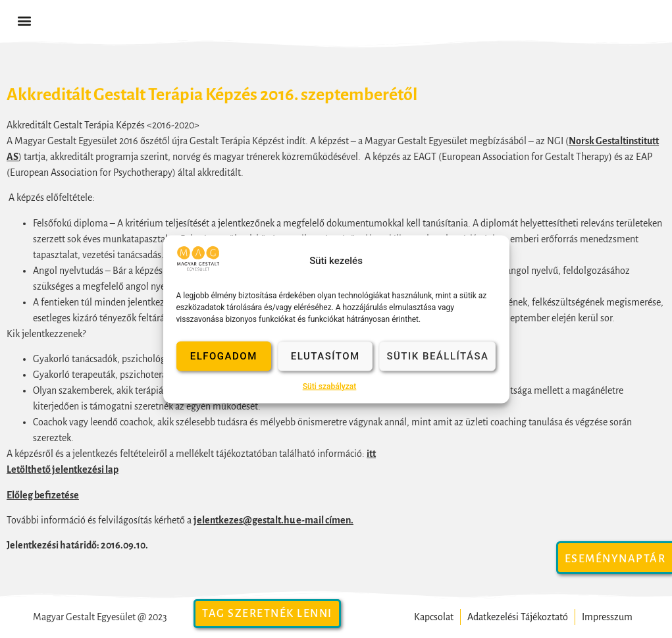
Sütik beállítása (437, 356)
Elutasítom (325, 356)
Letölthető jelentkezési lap (63, 469)
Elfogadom (224, 356)
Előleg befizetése (43, 495)
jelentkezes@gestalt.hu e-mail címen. (273, 520)
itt (371, 454)
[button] (24, 21)
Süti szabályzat (330, 386)
